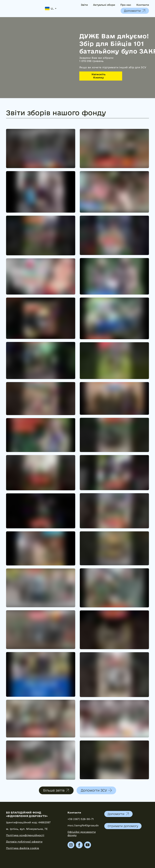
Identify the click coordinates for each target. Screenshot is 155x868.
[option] (49, 9)
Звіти (84, 5)
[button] (135, 11)
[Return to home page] (23, 9)
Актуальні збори (104, 5)
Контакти (143, 5)
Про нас (126, 5)
